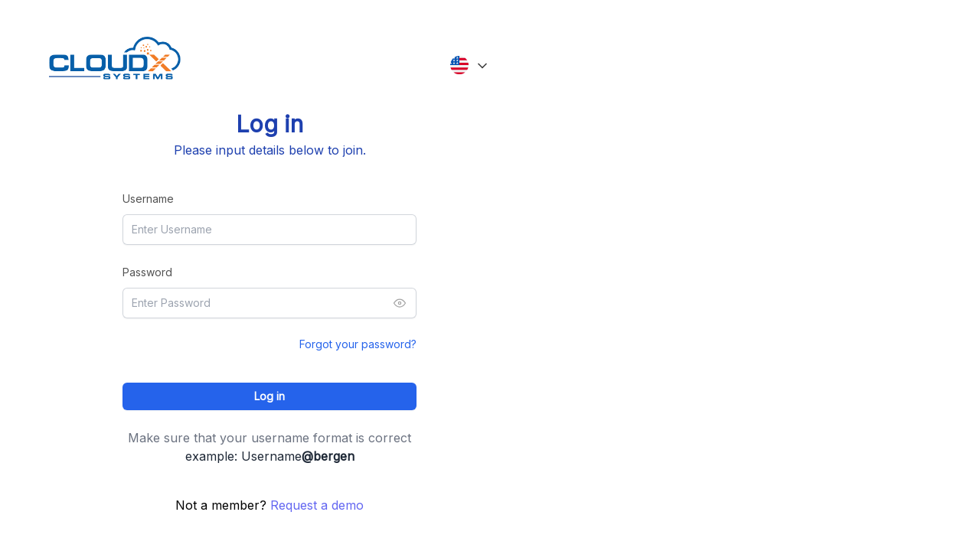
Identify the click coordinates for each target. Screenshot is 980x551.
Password (147, 272)
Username (148, 199)
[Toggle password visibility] (400, 303)
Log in (269, 396)
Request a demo (317, 505)
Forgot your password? (358, 344)
